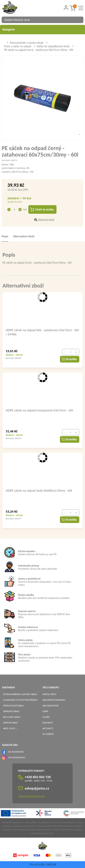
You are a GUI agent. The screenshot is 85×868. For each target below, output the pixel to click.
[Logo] (14, 8)
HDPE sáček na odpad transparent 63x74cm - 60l (39, 410)
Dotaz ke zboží (46, 220)
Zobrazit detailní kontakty (31, 796)
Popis (5, 236)
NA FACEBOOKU (16, 752)
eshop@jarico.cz (37, 788)
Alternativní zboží (24, 236)
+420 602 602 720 (38, 777)
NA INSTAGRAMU (17, 758)
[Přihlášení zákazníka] (66, 8)
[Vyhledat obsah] (79, 20)
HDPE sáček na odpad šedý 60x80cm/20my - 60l (39, 491)
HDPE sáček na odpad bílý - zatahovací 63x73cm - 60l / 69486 (42, 332)
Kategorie (42, 29)
